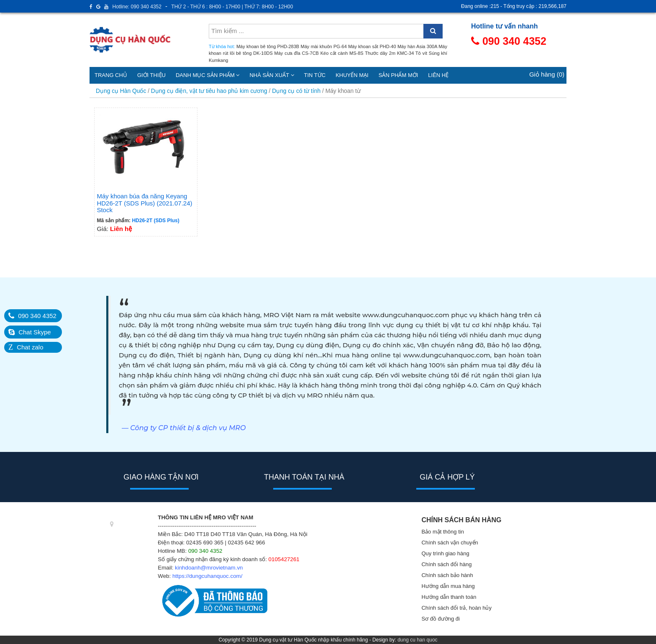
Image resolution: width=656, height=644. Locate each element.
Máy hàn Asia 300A (417, 46)
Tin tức (315, 75)
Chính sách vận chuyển (450, 543)
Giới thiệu (151, 75)
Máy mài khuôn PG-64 (324, 46)
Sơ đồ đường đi (441, 619)
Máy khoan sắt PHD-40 (372, 46)
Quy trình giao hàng (445, 553)
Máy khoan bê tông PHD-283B (268, 46)
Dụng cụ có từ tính (296, 91)
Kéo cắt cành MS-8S (342, 53)
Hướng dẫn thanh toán (449, 597)
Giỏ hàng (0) (547, 74)
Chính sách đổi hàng (446, 564)
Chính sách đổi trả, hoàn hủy (456, 608)
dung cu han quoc (417, 640)
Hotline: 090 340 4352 (137, 7)
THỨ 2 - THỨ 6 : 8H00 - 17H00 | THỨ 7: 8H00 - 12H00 (232, 7)
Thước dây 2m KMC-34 (389, 53)
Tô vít (421, 53)
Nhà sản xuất (272, 75)
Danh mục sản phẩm (208, 75)
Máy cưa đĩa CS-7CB (297, 53)
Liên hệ (438, 75)
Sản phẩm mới (398, 75)
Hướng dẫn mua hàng (448, 586)
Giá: (146, 171)
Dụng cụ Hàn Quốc (121, 91)
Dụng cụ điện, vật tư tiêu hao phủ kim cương (209, 91)
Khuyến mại (352, 75)
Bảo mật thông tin (442, 532)
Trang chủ (111, 75)
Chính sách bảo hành (447, 575)
